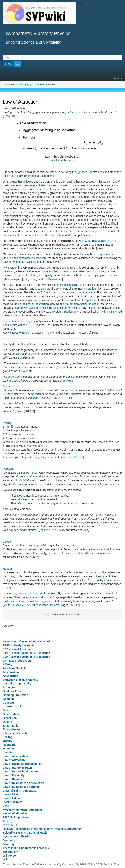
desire (95, 473)
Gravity (7, 741)
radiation (94, 304)
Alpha (17, 597)
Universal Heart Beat (33, 315)
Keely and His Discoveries (46, 279)
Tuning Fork (11, 852)
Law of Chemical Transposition (23, 764)
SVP (74, 289)
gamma (33, 597)
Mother (69, 304)
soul (35, 473)
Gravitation (33, 308)
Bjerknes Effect (86, 172)
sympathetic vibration (58, 271)
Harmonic (9, 745)
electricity (46, 185)
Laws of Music (12, 798)
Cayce (7, 386)
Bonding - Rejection (16, 695)
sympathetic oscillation (32, 258)
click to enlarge (61, 160)
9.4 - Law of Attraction (17, 661)
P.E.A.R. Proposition (16, 817)
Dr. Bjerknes (10, 182)
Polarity (8, 821)
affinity (57, 254)
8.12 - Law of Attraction (18, 649)
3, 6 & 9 (45, 292)
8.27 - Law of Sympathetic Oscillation (27, 657)
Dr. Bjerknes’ (32, 176)
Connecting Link (13, 706)
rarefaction (81, 304)
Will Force (9, 856)
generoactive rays (28, 594)
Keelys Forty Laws (68, 615)
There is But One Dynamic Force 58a (26, 848)
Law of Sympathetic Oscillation (21, 262)
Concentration (28, 530)
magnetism (64, 185)
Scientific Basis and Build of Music (25, 833)
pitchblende (72, 390)
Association (10, 676)
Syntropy (20, 308)
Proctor (8, 423)
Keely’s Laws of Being (16, 333)
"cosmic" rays (52, 597)
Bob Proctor (76, 457)
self (84, 404)
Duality (7, 722)
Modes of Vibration (15, 814)
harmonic (76, 112)
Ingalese (8, 469)
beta (24, 597)
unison (61, 112)
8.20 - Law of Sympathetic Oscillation (27, 653)
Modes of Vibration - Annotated (23, 810)
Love (6, 806)
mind (21, 480)
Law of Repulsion (69, 285)
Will (5, 859)
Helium (100, 576)
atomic (20, 363)
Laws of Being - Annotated (20, 791)
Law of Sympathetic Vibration (22, 787)
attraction (43, 367)
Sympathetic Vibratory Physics (19, 84)
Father (30, 304)
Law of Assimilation (61, 312)
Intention (9, 752)
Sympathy (9, 840)
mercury (27, 381)
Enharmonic (11, 726)
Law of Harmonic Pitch (17, 768)
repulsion (41, 289)
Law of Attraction (47, 84)
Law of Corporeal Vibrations (93, 241)
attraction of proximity (17, 684)
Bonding (8, 699)
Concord (8, 703)
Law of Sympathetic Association (23, 783)
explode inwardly (50, 594)
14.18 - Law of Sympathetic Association (28, 641)
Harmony (9, 749)
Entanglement (12, 729)
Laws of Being (12, 794)
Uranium (9, 390)
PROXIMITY (10, 825)
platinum (8, 381)
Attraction (9, 687)
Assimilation (11, 672)
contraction (42, 304)
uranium (15, 377)
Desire (21, 496)
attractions (111, 350)
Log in (118, 78)
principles (88, 484)
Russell (8, 569)
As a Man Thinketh (15, 668)
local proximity (12, 802)
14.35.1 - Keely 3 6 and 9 (18, 645)
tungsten (52, 580)
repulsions (18, 354)
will (40, 499)
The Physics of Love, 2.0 (18, 325)
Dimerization (11, 714)
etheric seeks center (16, 733)
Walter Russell (12, 605)
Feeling (8, 737)
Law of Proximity (14, 775)
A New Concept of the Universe (41, 605)
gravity (54, 304)
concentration (26, 477)
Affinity (7, 664)
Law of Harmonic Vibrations (21, 771)
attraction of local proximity (21, 680)
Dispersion (10, 718)
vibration (91, 289)
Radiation (61, 308)
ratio (84, 112)
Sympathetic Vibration (17, 836)
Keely (7, 116)
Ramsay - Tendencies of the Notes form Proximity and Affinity (42, 829)
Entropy (50, 308)
